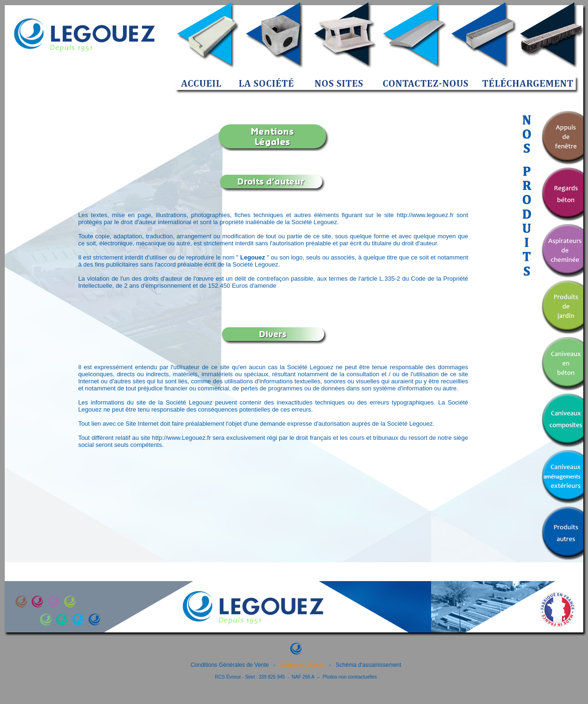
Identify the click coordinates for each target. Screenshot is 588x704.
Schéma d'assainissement (369, 665)
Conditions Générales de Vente (229, 665)
